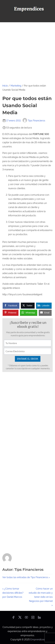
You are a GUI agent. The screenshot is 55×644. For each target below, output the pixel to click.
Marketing (16, 86)
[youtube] (26, 618)
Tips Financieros (34, 121)
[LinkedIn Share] (44, 305)
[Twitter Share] (28, 305)
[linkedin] (39, 618)
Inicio (5, 86)
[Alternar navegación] (27, 19)
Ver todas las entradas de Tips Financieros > (26, 577)
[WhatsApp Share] (29, 312)
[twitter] (20, 618)
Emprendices (38, 640)
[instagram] (33, 618)
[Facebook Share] (11, 305)
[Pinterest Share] (11, 312)
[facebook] (13, 618)
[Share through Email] (45, 312)
